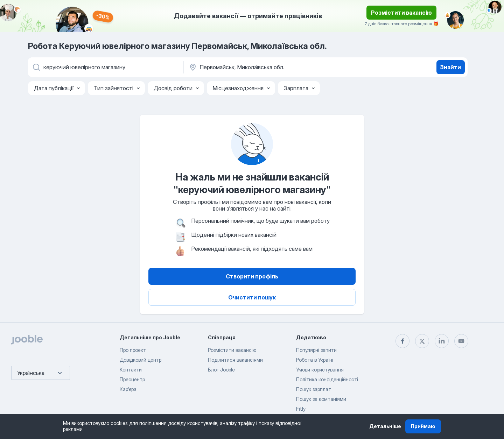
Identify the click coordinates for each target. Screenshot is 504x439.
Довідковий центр (141, 360)
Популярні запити (316, 350)
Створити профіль (252, 276)
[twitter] (422, 341)
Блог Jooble (221, 370)
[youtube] (461, 341)
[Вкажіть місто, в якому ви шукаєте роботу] (261, 67)
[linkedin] (442, 341)
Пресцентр (132, 379)
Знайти (450, 67)
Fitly (301, 409)
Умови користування (320, 370)
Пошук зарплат (314, 389)
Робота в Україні (315, 360)
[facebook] (402, 341)
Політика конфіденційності (327, 379)
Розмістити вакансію (401, 13)
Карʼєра (128, 389)
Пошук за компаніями (321, 399)
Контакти (131, 370)
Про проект (133, 350)
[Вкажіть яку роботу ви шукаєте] (105, 67)
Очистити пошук (252, 297)
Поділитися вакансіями (235, 360)
